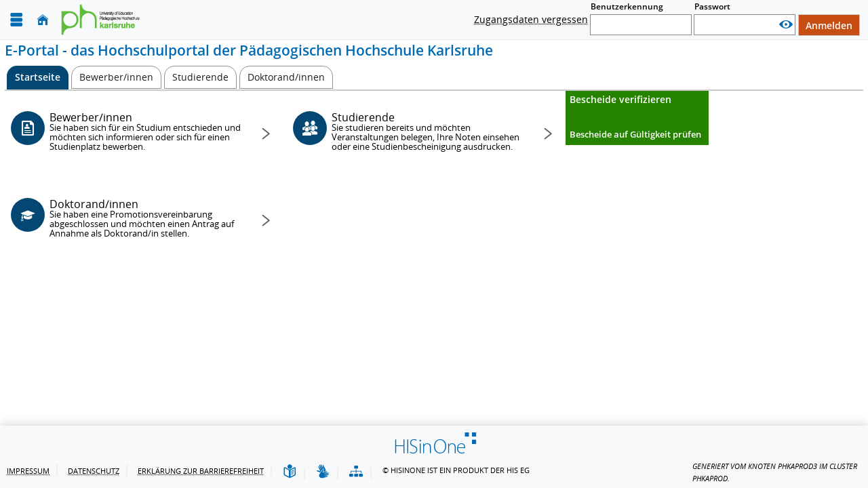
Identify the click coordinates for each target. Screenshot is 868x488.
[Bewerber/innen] (116, 77)
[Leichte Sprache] (290, 472)
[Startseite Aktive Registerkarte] (38, 78)
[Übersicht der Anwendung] (356, 472)
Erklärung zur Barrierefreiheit (201, 471)
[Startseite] (43, 20)
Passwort (712, 6)
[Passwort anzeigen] (786, 25)
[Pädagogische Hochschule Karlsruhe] (104, 20)
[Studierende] (200, 77)
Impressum (28, 471)
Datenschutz (94, 471)
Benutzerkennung (627, 6)
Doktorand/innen (146, 218)
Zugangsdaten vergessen (531, 19)
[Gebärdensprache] (323, 472)
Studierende (428, 131)
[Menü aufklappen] (16, 20)
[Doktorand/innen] (286, 77)
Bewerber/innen (146, 131)
